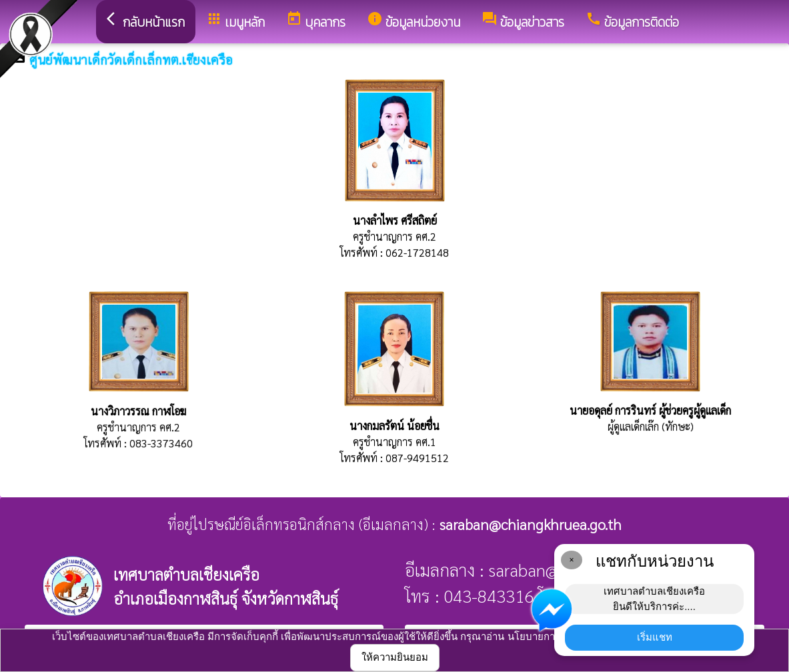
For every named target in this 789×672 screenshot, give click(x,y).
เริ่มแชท (655, 637)
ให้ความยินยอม (395, 657)
